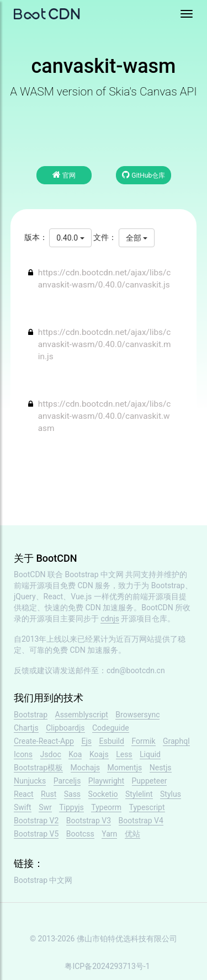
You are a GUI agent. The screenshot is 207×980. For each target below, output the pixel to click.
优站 (132, 834)
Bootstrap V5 (36, 834)
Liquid (150, 754)
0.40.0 (70, 238)
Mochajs (85, 768)
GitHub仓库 (144, 175)
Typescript (147, 807)
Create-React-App (44, 741)
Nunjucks (30, 781)
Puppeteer (150, 781)
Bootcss (80, 834)
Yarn (109, 834)
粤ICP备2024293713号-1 (107, 966)
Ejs (86, 741)
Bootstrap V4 (141, 821)
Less (124, 754)
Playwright (106, 781)
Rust (49, 794)
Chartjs (26, 728)
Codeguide (111, 728)
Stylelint (139, 794)
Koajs (99, 754)
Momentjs (124, 768)
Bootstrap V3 (89, 821)
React (24, 794)
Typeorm (106, 807)
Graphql (176, 741)
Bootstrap (31, 715)
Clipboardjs (65, 728)
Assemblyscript (82, 715)
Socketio (103, 794)
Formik (143, 741)
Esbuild (111, 741)
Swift (23, 807)
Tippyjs (71, 807)
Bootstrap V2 (36, 821)
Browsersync (137, 715)
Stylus (171, 794)
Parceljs (67, 781)
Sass (72, 794)
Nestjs (161, 768)
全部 (137, 238)
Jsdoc (51, 754)
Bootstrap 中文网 (95, 574)
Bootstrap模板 (38, 768)
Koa (75, 754)
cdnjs (110, 619)
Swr (45, 807)
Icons (23, 754)
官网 (64, 175)
